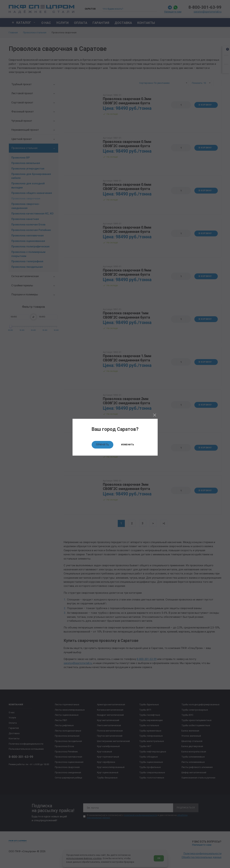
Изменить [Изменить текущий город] (128, 445)
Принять (102, 445)
